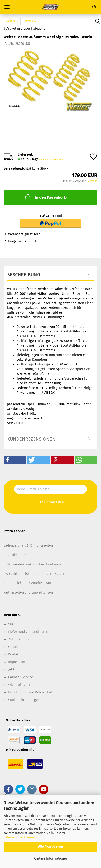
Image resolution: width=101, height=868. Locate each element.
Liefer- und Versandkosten (28, 632)
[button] (15, 460)
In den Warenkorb (45, 197)
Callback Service (21, 677)
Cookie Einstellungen (24, 700)
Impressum (17, 662)
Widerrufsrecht (19, 685)
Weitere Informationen (51, 858)
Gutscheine (17, 647)
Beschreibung (24, 275)
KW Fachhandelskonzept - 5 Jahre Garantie (35, 574)
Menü (7, 7)
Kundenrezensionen (31, 439)
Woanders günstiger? (24, 234)
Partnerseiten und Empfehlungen (28, 592)
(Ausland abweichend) (52, 159)
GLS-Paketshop (15, 555)
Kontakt (14, 654)
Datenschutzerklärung (19, 837)
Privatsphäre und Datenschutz (31, 692)
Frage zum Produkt (22, 241)
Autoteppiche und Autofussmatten (29, 583)
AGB (11, 670)
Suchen (14, 624)
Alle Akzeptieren (50, 846)
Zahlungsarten (19, 639)
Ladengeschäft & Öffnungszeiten (28, 546)
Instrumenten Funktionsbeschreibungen (33, 564)
